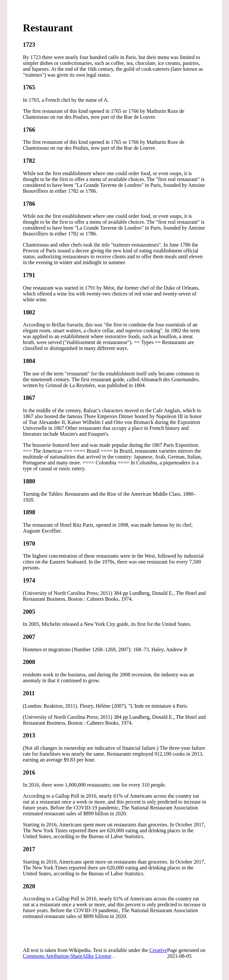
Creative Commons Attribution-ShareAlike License (95, 953)
